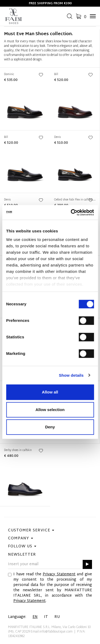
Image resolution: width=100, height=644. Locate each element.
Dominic (9, 74)
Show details (71, 375)
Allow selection (50, 410)
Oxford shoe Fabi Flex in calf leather (76, 200)
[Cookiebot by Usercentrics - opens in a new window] (71, 212)
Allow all (50, 392)
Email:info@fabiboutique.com (52, 632)
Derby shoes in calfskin (18, 450)
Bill (56, 74)
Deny (50, 427)
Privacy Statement (59, 574)
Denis (57, 137)
